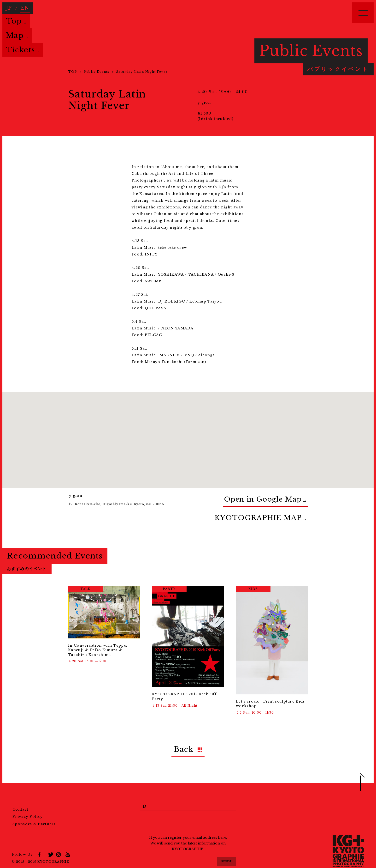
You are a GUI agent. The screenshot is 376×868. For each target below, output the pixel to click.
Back (184, 735)
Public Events (97, 72)
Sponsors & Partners (34, 808)
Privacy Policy (28, 801)
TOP (73, 72)
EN (23, 6)
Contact (20, 793)
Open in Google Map (283, 496)
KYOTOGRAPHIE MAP (281, 509)
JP (8, 6)
